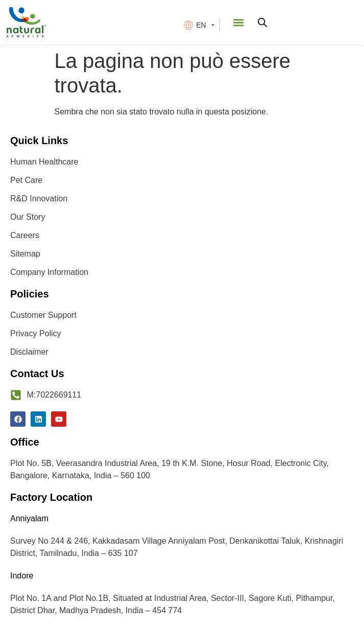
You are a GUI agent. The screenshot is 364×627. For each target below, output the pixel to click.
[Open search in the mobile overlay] (262, 22)
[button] (239, 22)
